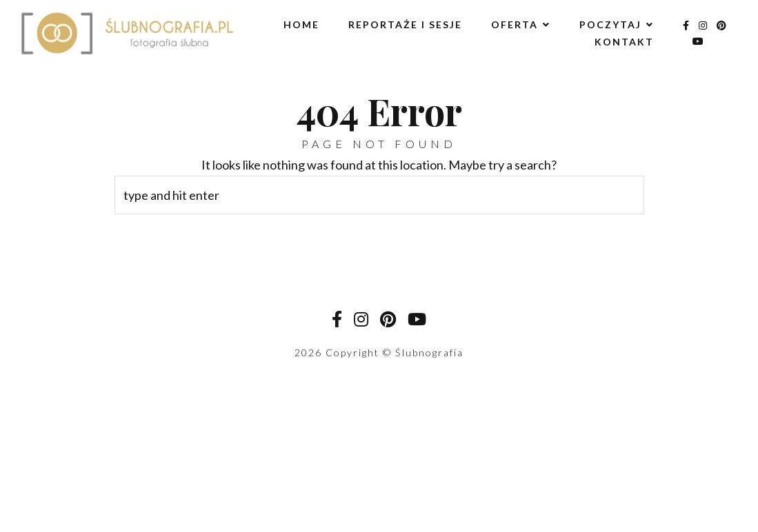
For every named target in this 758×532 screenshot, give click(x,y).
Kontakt (624, 42)
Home (301, 24)
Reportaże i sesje (405, 24)
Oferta (515, 24)
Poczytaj (610, 24)
